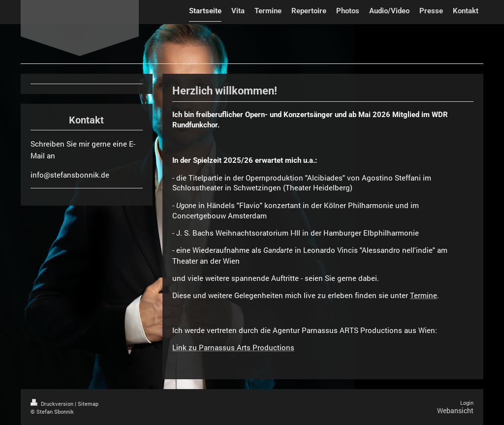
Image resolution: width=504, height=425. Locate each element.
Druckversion (53, 404)
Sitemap (88, 404)
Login (467, 403)
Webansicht (455, 410)
